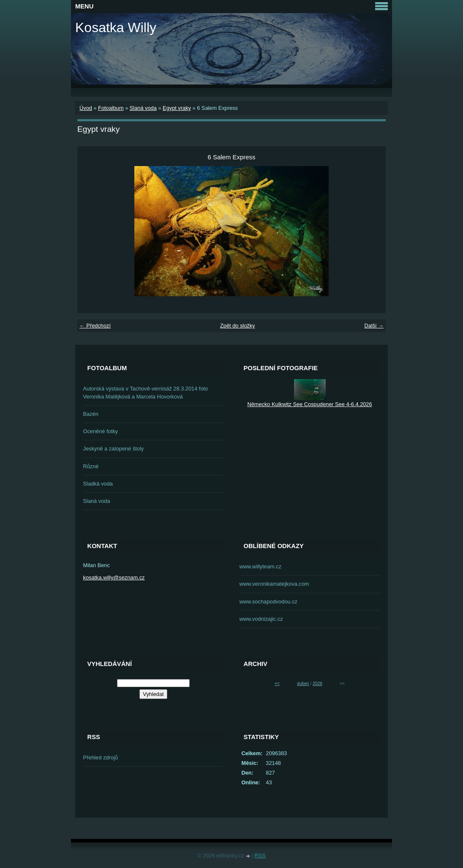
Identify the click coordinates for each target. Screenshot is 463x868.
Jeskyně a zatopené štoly (114, 449)
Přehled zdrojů (101, 757)
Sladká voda (98, 484)
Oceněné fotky (101, 431)
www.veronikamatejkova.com (274, 584)
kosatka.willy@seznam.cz (114, 577)
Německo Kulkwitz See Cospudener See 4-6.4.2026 (309, 404)
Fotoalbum (111, 108)
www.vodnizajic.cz (261, 619)
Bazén (91, 414)
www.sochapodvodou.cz (268, 602)
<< (277, 684)
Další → (374, 326)
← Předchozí (95, 326)
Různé (91, 466)
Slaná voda (143, 108)
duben (303, 684)
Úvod (86, 108)
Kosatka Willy (116, 27)
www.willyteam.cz (261, 566)
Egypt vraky (177, 108)
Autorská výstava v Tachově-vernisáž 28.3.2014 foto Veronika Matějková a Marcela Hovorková (146, 393)
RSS (260, 856)
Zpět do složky (238, 326)
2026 (317, 684)
